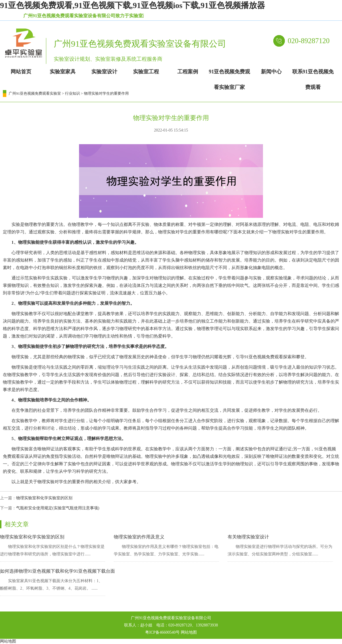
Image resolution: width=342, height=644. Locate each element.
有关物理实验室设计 (248, 537)
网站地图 (189, 632)
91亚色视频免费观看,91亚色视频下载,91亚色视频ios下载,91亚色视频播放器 (132, 5)
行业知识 (72, 93)
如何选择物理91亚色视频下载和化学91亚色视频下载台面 (57, 571)
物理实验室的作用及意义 (139, 537)
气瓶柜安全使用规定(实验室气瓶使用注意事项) (58, 508)
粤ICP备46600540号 (162, 632)
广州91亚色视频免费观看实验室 (35, 93)
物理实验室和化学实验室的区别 (44, 498)
